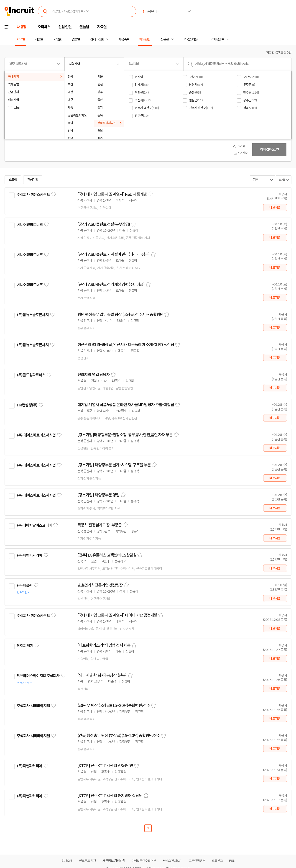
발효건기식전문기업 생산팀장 (100, 585)
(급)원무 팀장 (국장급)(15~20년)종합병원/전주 (114, 706)
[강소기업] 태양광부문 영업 (98, 495)
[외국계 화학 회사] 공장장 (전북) (102, 675)
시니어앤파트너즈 (30, 225)
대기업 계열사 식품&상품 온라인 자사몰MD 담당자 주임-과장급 (126, 405)
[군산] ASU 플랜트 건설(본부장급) (104, 224)
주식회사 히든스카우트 (33, 195)
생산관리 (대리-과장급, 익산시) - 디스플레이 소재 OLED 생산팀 (126, 345)
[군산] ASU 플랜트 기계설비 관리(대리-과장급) (114, 254)
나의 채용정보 (216, 39)
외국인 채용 (190, 39)
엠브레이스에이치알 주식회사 (38, 676)
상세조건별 (97, 39)
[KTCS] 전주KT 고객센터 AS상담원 (105, 766)
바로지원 (275, 207)
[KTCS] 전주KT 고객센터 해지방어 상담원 (110, 796)
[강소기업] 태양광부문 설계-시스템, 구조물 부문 (114, 465)
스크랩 (13, 180)
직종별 (39, 39)
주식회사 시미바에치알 (33, 706)
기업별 (57, 39)
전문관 (165, 39)
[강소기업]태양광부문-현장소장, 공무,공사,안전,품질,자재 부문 (125, 435)
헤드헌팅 (145, 39)
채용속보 (124, 39)
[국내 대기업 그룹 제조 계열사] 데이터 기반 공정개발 (117, 615)
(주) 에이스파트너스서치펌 (36, 435)
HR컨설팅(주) (27, 405)
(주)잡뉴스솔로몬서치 (33, 315)
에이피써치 (25, 646)
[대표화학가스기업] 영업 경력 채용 (104, 645)
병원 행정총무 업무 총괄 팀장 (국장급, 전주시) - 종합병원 (120, 315)
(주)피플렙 (25, 586)
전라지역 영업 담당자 (94, 375)
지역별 (21, 39)
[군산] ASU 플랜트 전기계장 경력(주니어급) (111, 285)
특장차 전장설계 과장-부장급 (100, 525)
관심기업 (33, 180)
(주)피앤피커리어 (29, 555)
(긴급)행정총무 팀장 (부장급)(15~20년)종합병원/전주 (119, 736)
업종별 (76, 39)
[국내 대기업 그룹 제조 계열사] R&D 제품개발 (112, 194)
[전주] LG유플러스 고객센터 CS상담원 (107, 555)
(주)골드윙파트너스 (31, 375)
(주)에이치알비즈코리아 (34, 525)
